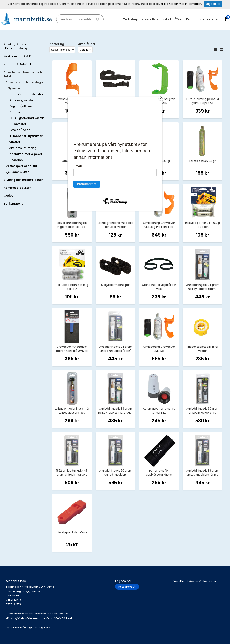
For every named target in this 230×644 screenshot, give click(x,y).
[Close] (161, 98)
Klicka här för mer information (181, 4)
